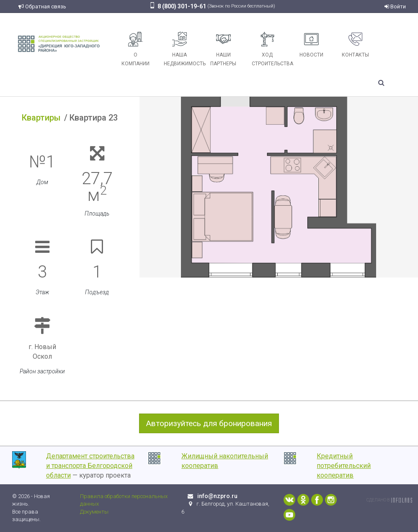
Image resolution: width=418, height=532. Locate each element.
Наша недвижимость (183, 49)
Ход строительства (271, 49)
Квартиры (41, 118)
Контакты (355, 45)
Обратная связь (42, 6)
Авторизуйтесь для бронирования (209, 423)
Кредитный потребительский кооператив (344, 466)
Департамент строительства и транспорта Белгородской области (90, 466)
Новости (311, 45)
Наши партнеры (223, 49)
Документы (94, 512)
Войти (395, 6)
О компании (135, 49)
